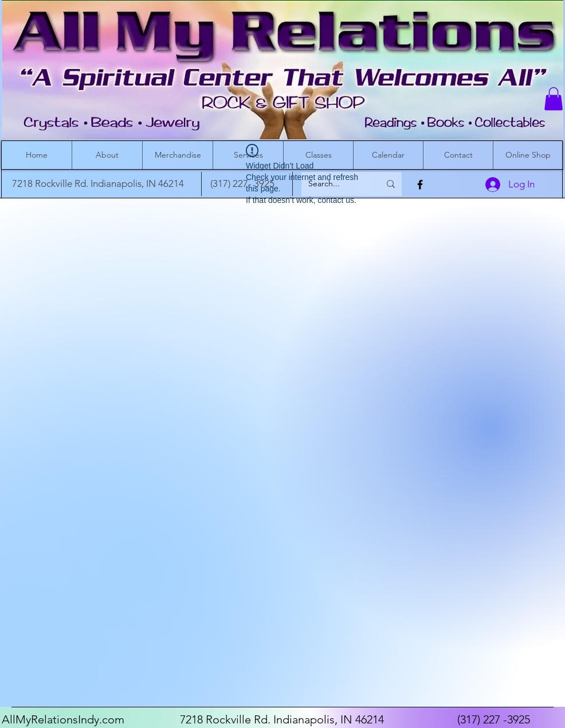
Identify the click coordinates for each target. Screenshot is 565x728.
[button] (554, 99)
